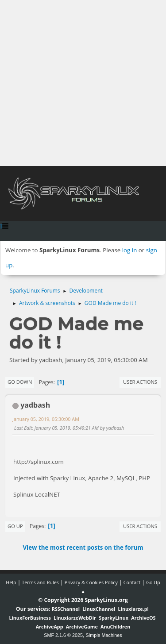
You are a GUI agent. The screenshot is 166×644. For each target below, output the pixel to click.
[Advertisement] (83, 83)
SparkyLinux (114, 618)
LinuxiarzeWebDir (75, 618)
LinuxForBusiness (30, 618)
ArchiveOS (143, 618)
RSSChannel (66, 609)
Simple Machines (104, 635)
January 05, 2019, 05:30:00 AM (46, 419)
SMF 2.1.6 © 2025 (63, 635)
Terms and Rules (40, 582)
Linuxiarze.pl (133, 609)
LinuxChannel (99, 609)
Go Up (15, 526)
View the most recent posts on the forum (83, 548)
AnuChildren (115, 627)
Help (11, 582)
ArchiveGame (82, 627)
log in (130, 250)
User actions (140, 382)
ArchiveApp (50, 627)
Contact (132, 582)
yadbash (35, 405)
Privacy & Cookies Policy (91, 582)
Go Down (20, 382)
